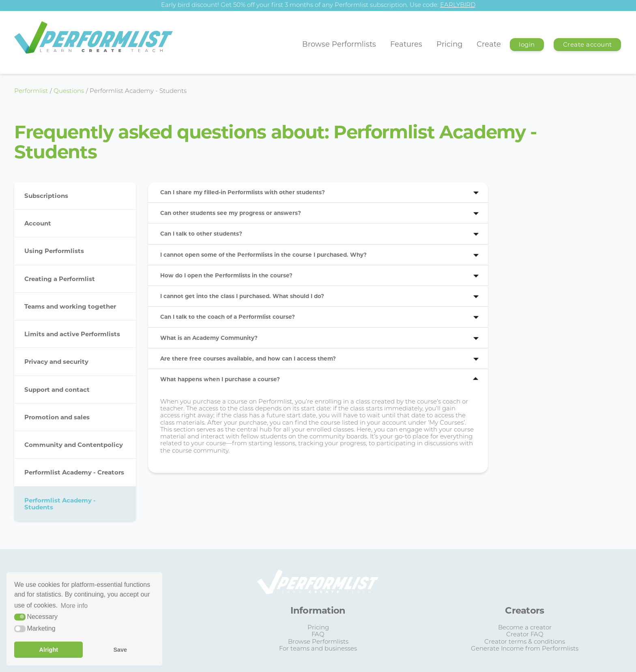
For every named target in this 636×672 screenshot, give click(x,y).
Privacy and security (56, 362)
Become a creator (525, 628)
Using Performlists (54, 251)
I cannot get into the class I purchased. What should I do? (242, 296)
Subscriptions (46, 196)
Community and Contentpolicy (74, 445)
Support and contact (57, 390)
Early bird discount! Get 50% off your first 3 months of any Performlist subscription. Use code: (318, 5)
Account (38, 223)
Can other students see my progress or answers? (231, 213)
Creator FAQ (525, 635)
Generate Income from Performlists (525, 649)
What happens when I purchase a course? (220, 379)
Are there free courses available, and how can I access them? (248, 359)
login (527, 44)
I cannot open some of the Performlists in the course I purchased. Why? (263, 255)
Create (489, 44)
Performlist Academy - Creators (74, 472)
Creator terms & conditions (525, 642)
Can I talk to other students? (201, 234)
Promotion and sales (57, 417)
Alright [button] (49, 650)
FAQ (318, 635)
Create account (588, 44)
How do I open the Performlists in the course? (226, 275)
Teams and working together (70, 306)
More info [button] (74, 606)
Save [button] (120, 650)
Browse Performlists (339, 44)
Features (406, 44)
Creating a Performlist (60, 279)
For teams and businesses (318, 649)
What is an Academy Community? (209, 338)
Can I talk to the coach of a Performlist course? (228, 317)
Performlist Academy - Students (60, 504)
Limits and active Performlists (72, 334)
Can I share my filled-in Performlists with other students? (243, 192)
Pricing (449, 44)
